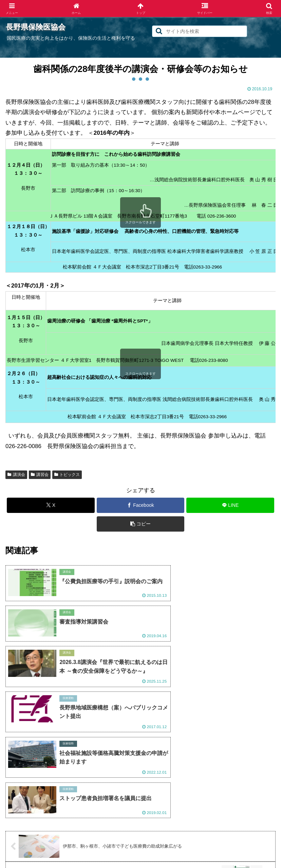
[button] (159, 31)
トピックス (67, 475)
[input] (200, 31)
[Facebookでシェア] (141, 505)
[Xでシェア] (51, 505)
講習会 (40, 475)
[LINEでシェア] (230, 505)
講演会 (16, 475)
